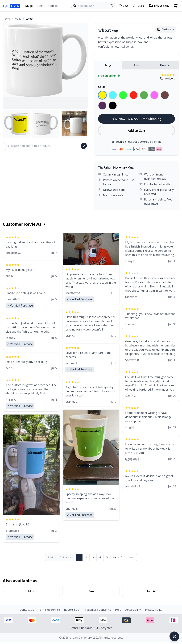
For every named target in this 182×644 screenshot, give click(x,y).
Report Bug (72, 610)
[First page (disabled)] (51, 557)
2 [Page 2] (86, 557)
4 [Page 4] (100, 557)
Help (118, 610)
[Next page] (118, 557)
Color (102, 87)
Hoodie (165, 65)
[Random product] (112, 6)
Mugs (29, 7)
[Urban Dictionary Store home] (11, 6)
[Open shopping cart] (176, 6)
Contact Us (27, 610)
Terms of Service (49, 610)
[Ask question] (84, 146)
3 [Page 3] (93, 557)
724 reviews (167, 78)
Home (6, 19)
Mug (108, 65)
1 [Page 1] (79, 557)
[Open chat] (123, 6)
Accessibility (133, 610)
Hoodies (53, 6)
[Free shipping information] (159, 6)
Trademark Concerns (97, 610)
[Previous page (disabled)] (66, 557)
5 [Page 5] (107, 557)
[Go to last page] (131, 557)
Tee (136, 65)
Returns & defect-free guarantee (158, 202)
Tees (40, 6)
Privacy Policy (154, 610)
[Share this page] (138, 6)
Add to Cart (137, 131)
